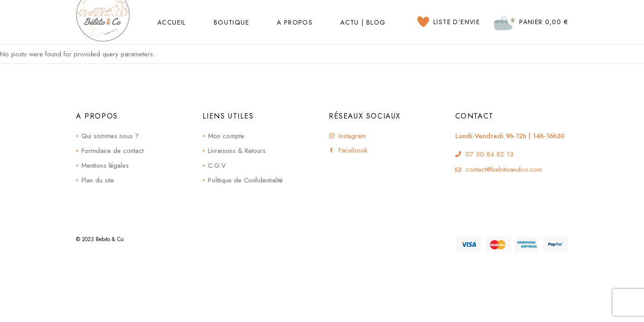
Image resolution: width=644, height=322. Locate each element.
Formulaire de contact (112, 151)
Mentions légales (105, 165)
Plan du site (98, 180)
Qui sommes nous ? (110, 136)
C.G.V (217, 165)
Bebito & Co (110, 239)
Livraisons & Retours (237, 151)
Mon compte (226, 136)
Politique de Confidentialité (245, 180)
